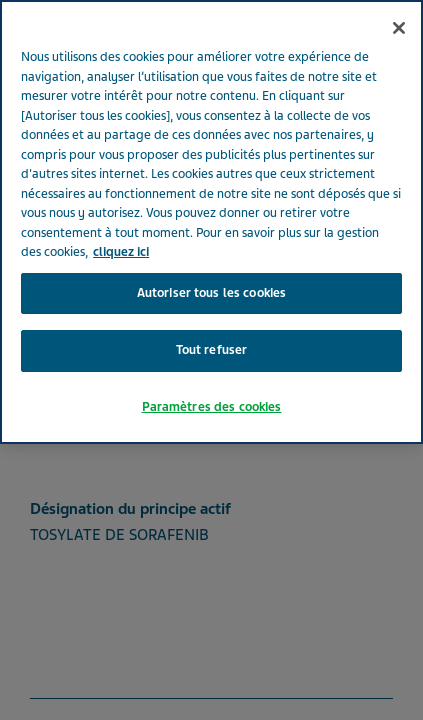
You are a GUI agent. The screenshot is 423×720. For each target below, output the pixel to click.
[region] (211, 222)
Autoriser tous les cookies (211, 293)
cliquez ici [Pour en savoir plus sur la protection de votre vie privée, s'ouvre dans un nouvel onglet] (121, 252)
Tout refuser (212, 350)
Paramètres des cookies (212, 407)
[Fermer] (399, 28)
